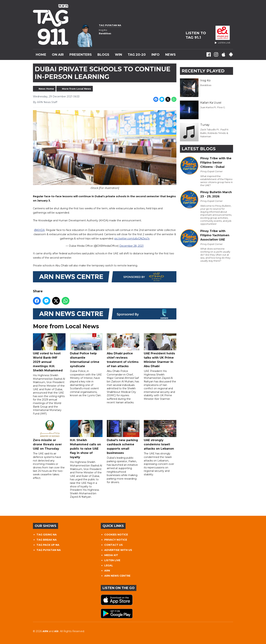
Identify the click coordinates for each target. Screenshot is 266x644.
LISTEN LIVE (112, 560)
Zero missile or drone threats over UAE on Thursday (49, 435)
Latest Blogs (199, 149)
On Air (58, 55)
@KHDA (39, 230)
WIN (118, 55)
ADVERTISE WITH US (118, 550)
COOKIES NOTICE (116, 535)
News (170, 55)
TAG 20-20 (137, 55)
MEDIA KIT (111, 555)
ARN (107, 571)
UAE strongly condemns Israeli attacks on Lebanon (160, 435)
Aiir (56, 631)
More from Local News (77, 89)
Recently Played (203, 71)
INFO (155, 55)
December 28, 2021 (131, 246)
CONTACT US (114, 545)
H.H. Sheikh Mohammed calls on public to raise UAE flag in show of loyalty (86, 440)
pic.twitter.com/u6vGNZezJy (132, 239)
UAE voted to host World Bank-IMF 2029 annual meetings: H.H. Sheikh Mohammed (49, 353)
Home (41, 55)
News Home (46, 89)
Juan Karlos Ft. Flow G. (213, 107)
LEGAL (109, 565)
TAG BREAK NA (47, 540)
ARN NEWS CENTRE (117, 576)
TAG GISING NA (47, 535)
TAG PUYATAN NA (49, 550)
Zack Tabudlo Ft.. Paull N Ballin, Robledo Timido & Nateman (214, 133)
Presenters (81, 55)
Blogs (103, 55)
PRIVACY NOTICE (116, 540)
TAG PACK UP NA (48, 545)
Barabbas (206, 85)
